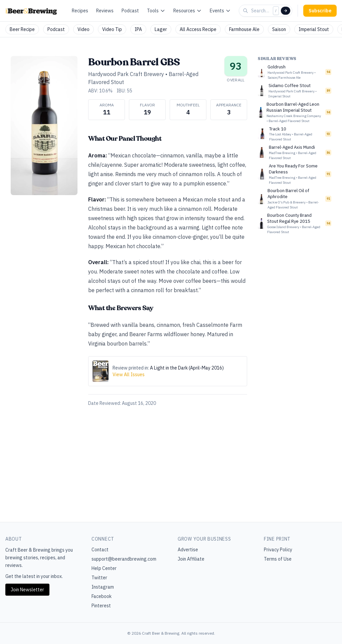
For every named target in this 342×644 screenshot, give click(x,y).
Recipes (80, 11)
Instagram (103, 587)
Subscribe (320, 11)
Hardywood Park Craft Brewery (126, 74)
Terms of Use (278, 559)
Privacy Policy (278, 550)
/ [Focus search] (276, 11)
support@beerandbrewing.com (124, 559)
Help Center (104, 568)
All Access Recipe (198, 29)
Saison (279, 29)
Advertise (188, 550)
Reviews (105, 11)
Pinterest (101, 606)
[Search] (286, 11)
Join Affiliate (191, 559)
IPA (138, 29)
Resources (188, 11)
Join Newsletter (27, 590)
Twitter (99, 578)
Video (83, 29)
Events (220, 11)
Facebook (102, 596)
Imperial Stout (314, 29)
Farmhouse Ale (244, 29)
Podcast (130, 11)
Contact (100, 550)
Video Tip (112, 29)
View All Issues (129, 375)
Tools (156, 11)
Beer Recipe (22, 29)
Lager (161, 29)
